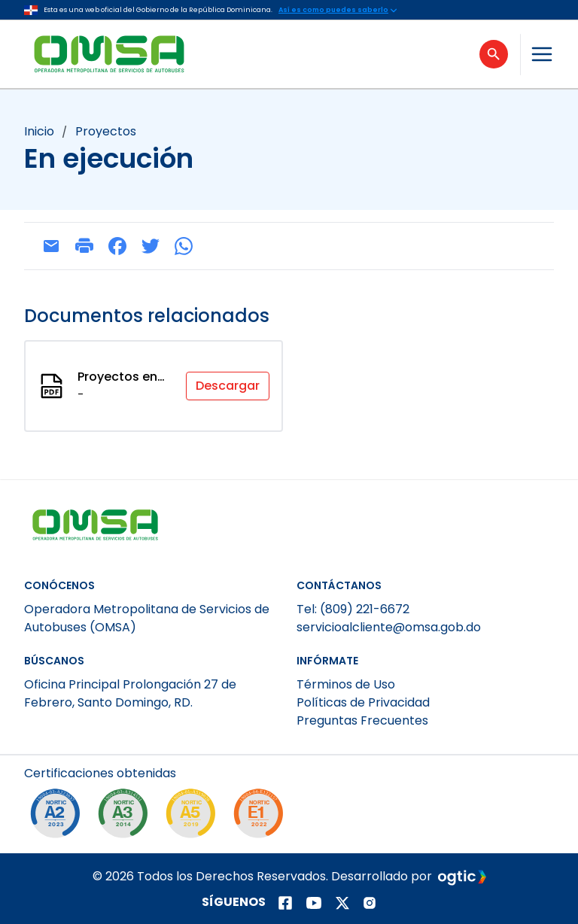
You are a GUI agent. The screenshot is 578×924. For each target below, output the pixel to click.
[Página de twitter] (342, 903)
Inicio (39, 132)
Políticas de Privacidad (363, 702)
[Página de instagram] (370, 903)
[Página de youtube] (314, 903)
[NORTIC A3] (126, 817)
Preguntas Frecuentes (362, 720)
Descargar (228, 386)
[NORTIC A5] (194, 817)
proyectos (106, 132)
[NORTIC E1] (262, 817)
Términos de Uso (346, 684)
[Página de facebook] (285, 903)
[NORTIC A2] (59, 817)
